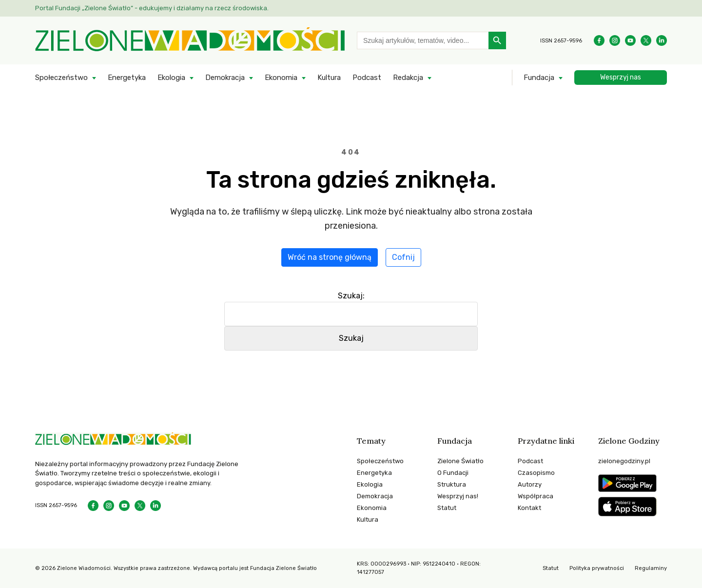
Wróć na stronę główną (330, 257)
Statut (447, 508)
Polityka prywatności (597, 568)
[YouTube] (630, 40)
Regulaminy (651, 568)
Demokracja (225, 78)
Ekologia (171, 78)
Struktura (452, 484)
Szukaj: (351, 296)
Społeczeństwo (61, 78)
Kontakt (529, 508)
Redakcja (408, 78)
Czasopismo (536, 473)
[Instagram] (615, 40)
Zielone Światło (460, 461)
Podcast (367, 78)
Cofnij (403, 257)
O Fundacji (453, 473)
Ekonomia (281, 78)
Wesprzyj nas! (458, 496)
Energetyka (127, 78)
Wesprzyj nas (621, 77)
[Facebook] (599, 40)
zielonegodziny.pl (624, 461)
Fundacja (539, 78)
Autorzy (530, 484)
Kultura (329, 78)
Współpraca (536, 496)
